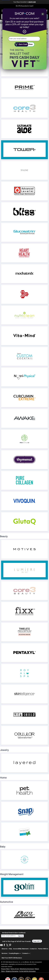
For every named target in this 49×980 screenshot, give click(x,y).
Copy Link (37, 941)
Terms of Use (15, 969)
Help (10, 949)
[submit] (24, 44)
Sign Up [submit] (21, 936)
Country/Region (14, 953)
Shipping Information (12, 971)
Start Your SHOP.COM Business (12, 958)
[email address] (24, 39)
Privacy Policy (5, 969)
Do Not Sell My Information (28, 971)
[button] (15, 953)
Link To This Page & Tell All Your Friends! (17, 941)
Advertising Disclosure (27, 969)
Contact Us (33, 949)
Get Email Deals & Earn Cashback (14, 933)
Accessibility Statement (21, 949)
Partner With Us (43, 949)
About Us (5, 949)
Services (5, 953)
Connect (25, 953)
